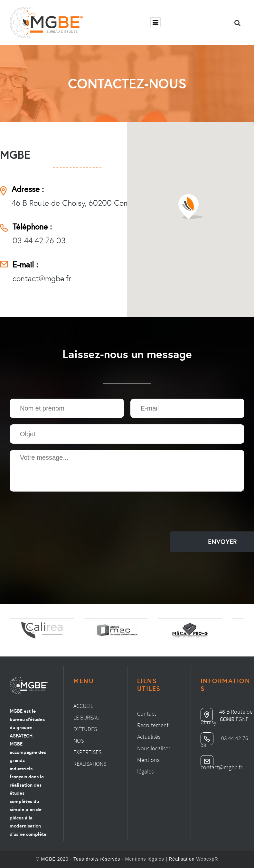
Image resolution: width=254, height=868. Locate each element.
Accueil (83, 706)
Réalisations (90, 764)
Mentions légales (145, 859)
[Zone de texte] (127, 471)
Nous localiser (154, 748)
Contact (147, 714)
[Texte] (67, 408)
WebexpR (207, 859)
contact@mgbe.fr (42, 279)
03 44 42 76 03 (39, 241)
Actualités (149, 737)
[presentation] (59, 512)
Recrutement (153, 725)
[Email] (188, 408)
